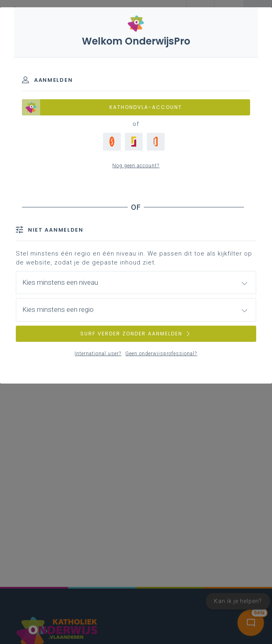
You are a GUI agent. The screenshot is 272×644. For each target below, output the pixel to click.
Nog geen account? (136, 166)
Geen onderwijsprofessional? (161, 354)
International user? (98, 354)
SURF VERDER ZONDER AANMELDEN (136, 334)
